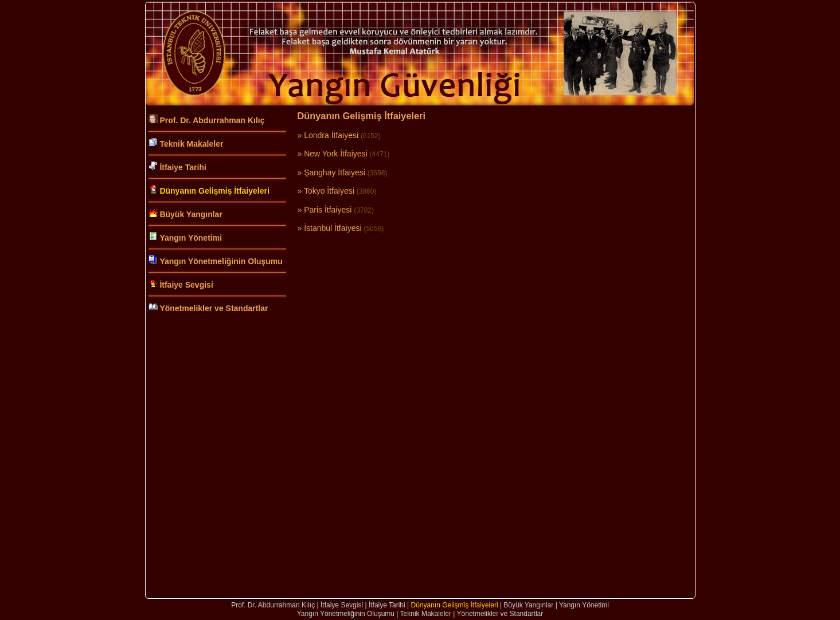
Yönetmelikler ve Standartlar (214, 308)
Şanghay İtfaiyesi (335, 172)
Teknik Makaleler (191, 144)
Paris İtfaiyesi (328, 210)
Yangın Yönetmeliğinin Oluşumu (221, 261)
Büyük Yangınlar (191, 214)
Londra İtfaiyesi (331, 135)
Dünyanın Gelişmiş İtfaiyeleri (214, 191)
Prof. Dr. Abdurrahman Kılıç (212, 120)
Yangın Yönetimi (191, 238)
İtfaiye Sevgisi (186, 285)
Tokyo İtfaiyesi (329, 191)
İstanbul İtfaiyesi (333, 228)
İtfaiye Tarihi (183, 167)
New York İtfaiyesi (336, 154)
